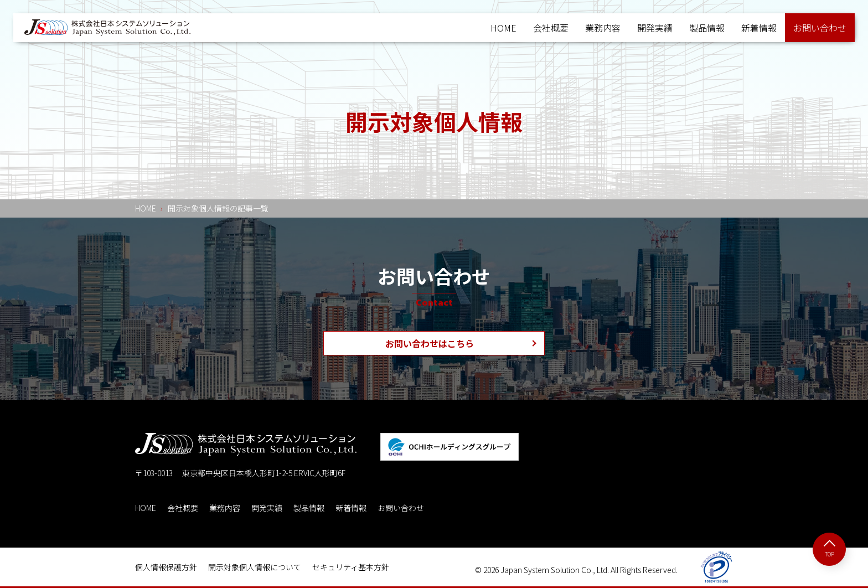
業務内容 (603, 28)
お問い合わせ (401, 508)
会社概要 (551, 28)
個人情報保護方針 (166, 567)
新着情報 (759, 28)
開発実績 (655, 28)
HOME (503, 28)
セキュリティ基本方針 (351, 567)
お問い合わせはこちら (430, 343)
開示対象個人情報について (255, 567)
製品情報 (707, 28)
